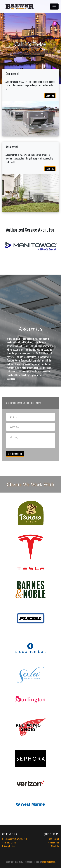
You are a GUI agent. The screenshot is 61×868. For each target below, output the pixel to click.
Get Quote (50, 96)
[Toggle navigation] (54, 7)
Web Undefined (49, 862)
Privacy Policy (8, 846)
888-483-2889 (9, 842)
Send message (15, 454)
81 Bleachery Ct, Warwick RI (15, 839)
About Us (55, 846)
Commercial (54, 842)
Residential (54, 839)
